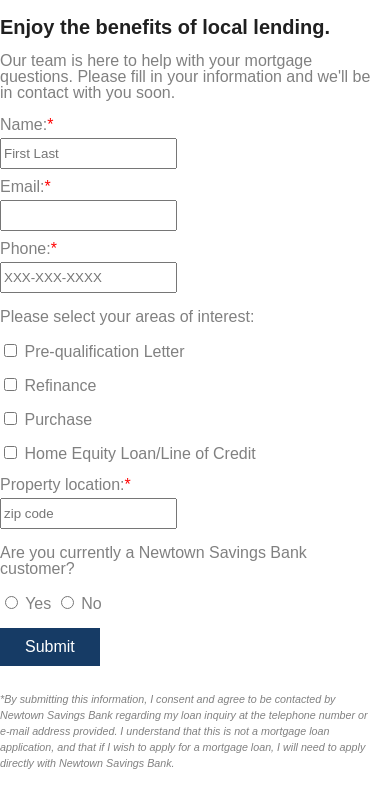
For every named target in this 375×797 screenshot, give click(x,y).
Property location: (65, 485)
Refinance (60, 385)
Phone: (28, 249)
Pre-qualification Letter (104, 351)
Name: (26, 125)
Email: (25, 187)
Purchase (58, 419)
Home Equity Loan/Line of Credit (139, 453)
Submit (50, 646)
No (81, 603)
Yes (28, 603)
